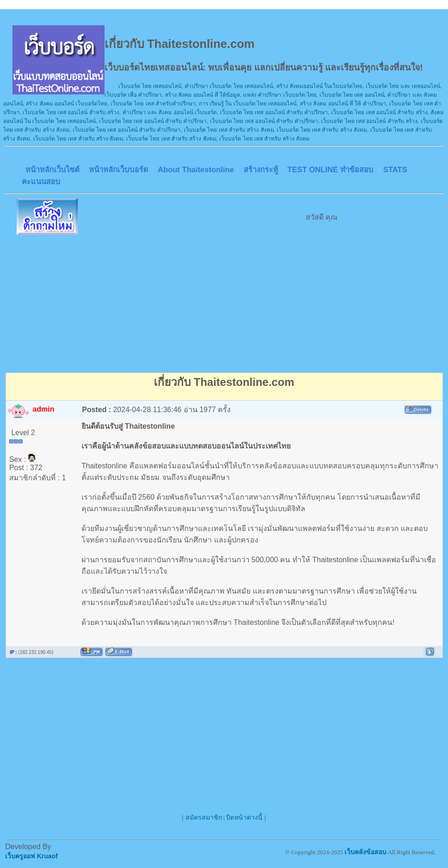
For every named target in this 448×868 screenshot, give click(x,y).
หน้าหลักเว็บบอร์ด (119, 170)
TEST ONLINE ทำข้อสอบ (331, 170)
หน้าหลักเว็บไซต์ (52, 170)
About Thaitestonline (196, 170)
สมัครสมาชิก (204, 818)
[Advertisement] (224, 302)
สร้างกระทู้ (261, 170)
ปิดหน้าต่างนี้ (244, 818)
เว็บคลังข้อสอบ (365, 852)
